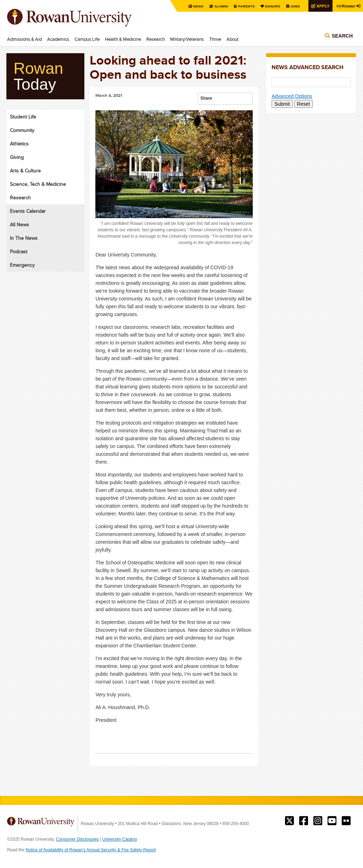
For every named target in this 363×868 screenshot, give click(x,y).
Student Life (23, 117)
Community (22, 130)
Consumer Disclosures (77, 839)
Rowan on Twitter (289, 821)
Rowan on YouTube (332, 821)
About (233, 39)
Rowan (345, 6)
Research (156, 39)
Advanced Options (292, 96)
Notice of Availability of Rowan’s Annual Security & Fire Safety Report (91, 850)
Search (342, 36)
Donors (270, 6)
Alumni (218, 6)
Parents (243, 6)
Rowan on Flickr (346, 821)
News (194, 6)
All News (19, 225)
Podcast (19, 251)
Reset (304, 104)
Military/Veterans (187, 39)
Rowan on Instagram (318, 821)
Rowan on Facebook (304, 821)
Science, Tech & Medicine (38, 184)
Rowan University (80, 18)
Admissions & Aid (24, 39)
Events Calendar (28, 211)
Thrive (215, 39)
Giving (17, 157)
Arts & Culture (25, 171)
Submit (282, 104)
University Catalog (120, 839)
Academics (58, 39)
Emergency (22, 265)
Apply (321, 6)
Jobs (293, 6)
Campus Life (87, 39)
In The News (24, 238)
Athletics (19, 144)
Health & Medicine (123, 39)
